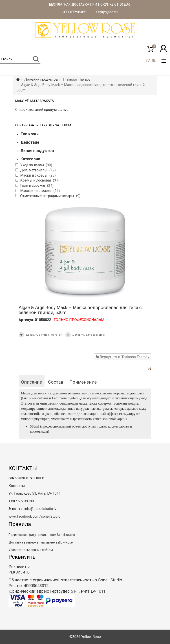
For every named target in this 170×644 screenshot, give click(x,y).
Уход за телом (32, 165)
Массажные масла (36, 191)
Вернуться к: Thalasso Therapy (123, 357)
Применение (83, 382)
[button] (163, 48)
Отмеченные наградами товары (48, 196)
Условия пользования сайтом (31, 550)
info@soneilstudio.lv (40, 509)
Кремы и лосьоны (36, 180)
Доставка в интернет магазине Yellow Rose (41, 542)
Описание (32, 382)
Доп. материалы (34, 170)
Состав (56, 382)
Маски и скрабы (34, 175)
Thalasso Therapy (77, 79)
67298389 (26, 501)
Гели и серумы (33, 185)
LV (148, 61)
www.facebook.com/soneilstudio (34, 516)
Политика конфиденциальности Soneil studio (42, 535)
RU (154, 61)
